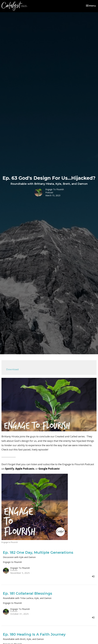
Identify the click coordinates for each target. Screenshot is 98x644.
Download (12, 369)
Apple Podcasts (25, 469)
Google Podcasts (49, 469)
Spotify (10, 469)
